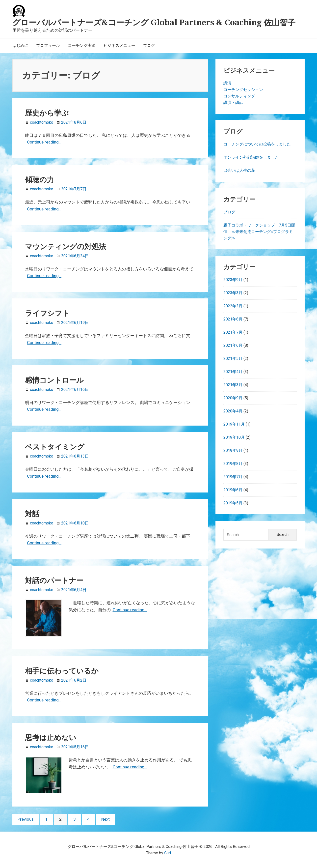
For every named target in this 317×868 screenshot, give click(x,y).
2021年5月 (233, 359)
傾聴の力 (40, 179)
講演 (227, 83)
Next (106, 819)
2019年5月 (233, 503)
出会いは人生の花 (239, 170)
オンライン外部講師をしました (251, 157)
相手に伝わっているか (62, 671)
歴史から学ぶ (47, 113)
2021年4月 (233, 372)
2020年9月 (233, 398)
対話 (32, 514)
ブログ (229, 212)
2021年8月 (233, 319)
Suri (168, 853)
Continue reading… (44, 142)
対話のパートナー (54, 580)
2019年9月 (233, 450)
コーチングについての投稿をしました (257, 144)
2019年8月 (233, 464)
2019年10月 (234, 437)
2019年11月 (234, 424)
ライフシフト (47, 313)
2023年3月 (233, 293)
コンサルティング (239, 96)
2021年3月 (233, 385)
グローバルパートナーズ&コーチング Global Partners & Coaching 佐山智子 (154, 22)
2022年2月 (233, 306)
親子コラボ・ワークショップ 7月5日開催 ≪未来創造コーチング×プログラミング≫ (259, 232)
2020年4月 (233, 411)
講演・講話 (233, 102)
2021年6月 (233, 345)
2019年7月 (233, 477)
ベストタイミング (55, 447)
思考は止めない (51, 737)
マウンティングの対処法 (66, 246)
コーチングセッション (243, 90)
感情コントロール (54, 380)
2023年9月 (233, 280)
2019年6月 (233, 490)
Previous (26, 819)
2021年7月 (233, 332)
